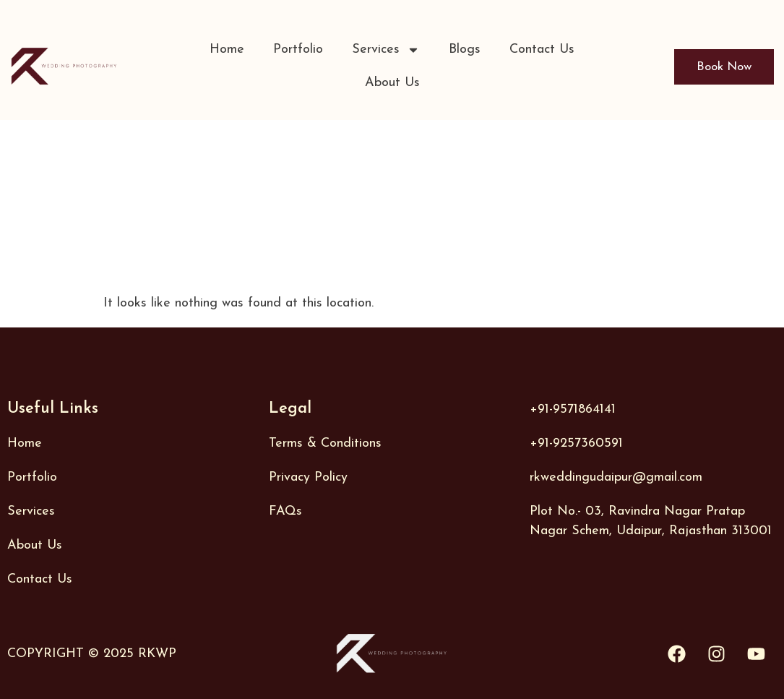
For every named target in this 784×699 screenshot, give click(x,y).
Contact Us (542, 50)
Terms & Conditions (325, 443)
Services (386, 50)
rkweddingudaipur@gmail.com (616, 477)
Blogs (465, 50)
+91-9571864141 (573, 409)
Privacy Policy (308, 477)
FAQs (285, 511)
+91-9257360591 (576, 443)
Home (227, 50)
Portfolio (298, 50)
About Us (392, 83)
